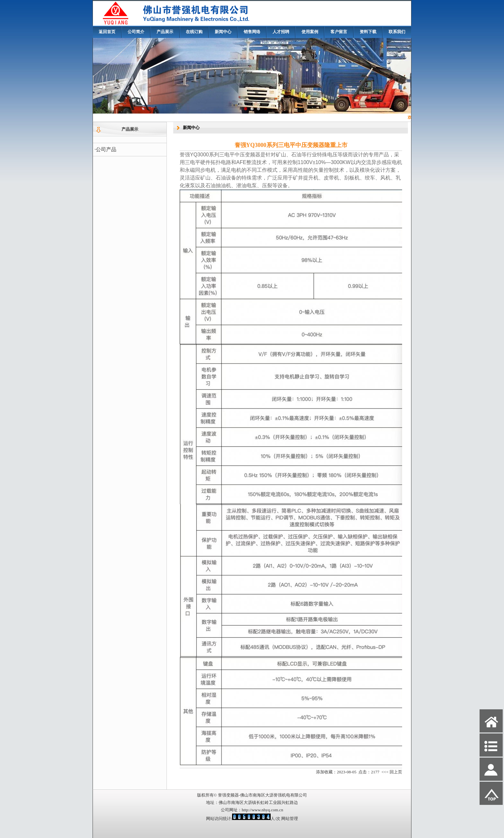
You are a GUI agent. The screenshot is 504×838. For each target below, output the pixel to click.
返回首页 (107, 32)
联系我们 (397, 32)
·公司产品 (105, 149)
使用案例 (310, 32)
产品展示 (165, 32)
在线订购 (194, 32)
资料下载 (368, 32)
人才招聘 (281, 32)
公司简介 (136, 32)
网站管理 (290, 819)
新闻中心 (223, 32)
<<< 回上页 (392, 772)
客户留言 (339, 32)
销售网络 (252, 32)
